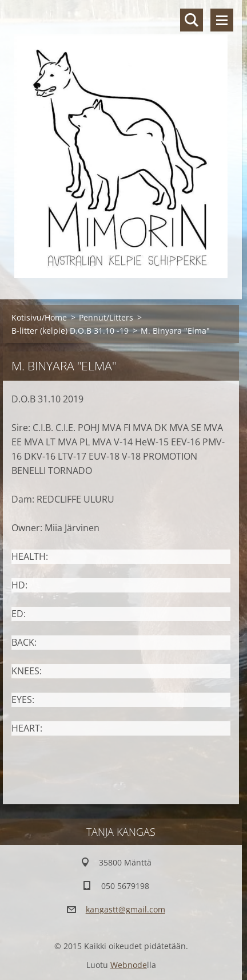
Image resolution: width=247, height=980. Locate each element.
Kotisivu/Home (39, 317)
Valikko (222, 20)
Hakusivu (192, 20)
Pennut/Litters (106, 317)
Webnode (129, 965)
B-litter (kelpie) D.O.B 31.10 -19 (70, 331)
